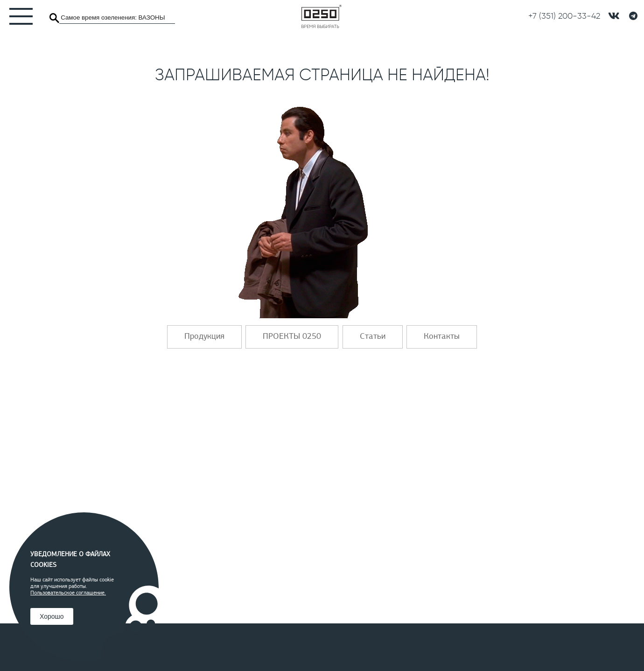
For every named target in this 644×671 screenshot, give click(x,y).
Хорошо (52, 616)
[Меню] (16, 16)
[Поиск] (54, 18)
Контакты (442, 337)
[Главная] (322, 16)
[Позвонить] (564, 16)
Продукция (204, 337)
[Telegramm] (633, 16)
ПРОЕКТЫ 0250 (292, 337)
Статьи (373, 337)
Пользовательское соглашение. (68, 593)
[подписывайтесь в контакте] (614, 16)
